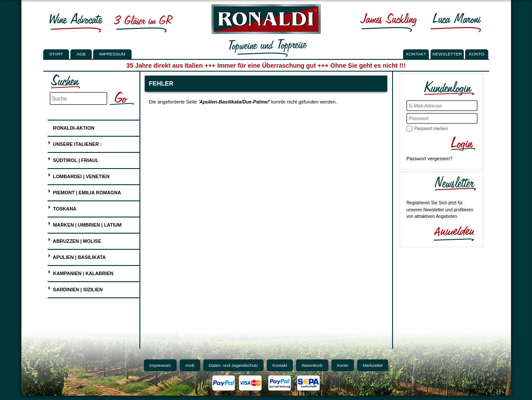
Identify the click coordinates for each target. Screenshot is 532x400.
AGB (81, 54)
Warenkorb (312, 365)
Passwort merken (431, 129)
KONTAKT (416, 54)
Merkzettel (373, 365)
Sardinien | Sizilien (75, 288)
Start (56, 54)
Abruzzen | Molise (74, 240)
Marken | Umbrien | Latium (85, 224)
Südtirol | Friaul (73, 159)
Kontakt (280, 365)
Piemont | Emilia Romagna (84, 191)
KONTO (477, 54)
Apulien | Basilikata (77, 256)
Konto (343, 365)
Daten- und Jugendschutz (234, 365)
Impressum (112, 54)
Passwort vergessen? (429, 159)
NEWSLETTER (447, 54)
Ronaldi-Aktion (71, 126)
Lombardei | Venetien (78, 175)
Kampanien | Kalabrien (80, 272)
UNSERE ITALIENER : (75, 143)
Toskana (62, 208)
